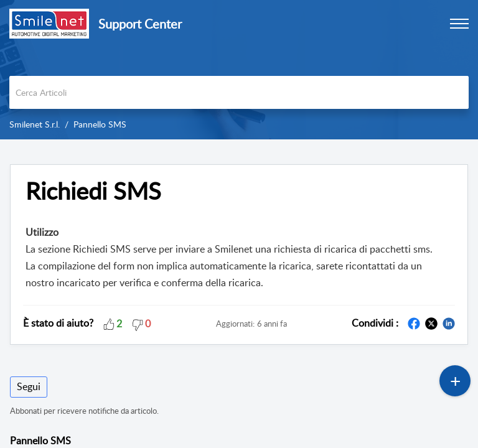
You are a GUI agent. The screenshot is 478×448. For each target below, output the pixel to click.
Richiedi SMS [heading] (93, 191)
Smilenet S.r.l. (35, 124)
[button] (109, 323)
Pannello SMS (100, 124)
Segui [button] (29, 386)
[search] (239, 92)
